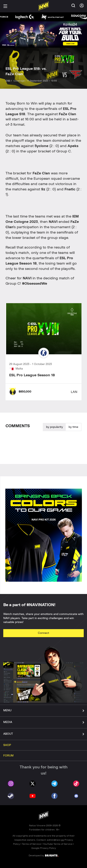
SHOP (7, 745)
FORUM (8, 756)
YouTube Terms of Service (58, 844)
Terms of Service (31, 844)
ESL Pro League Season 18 (32, 375)
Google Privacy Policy (44, 848)
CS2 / (9, 81)
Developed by (43, 855)
